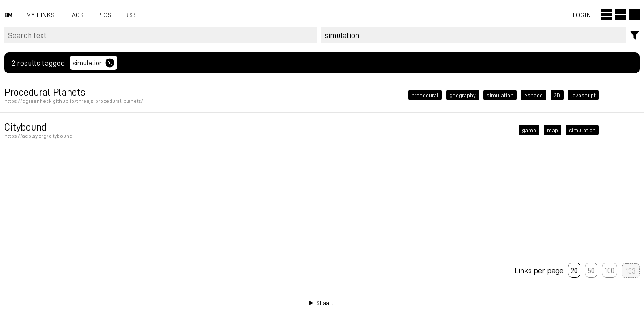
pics (105, 15)
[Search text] (161, 35)
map (553, 130)
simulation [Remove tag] (93, 63)
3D (557, 95)
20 (574, 270)
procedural (425, 95)
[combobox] (474, 35)
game (529, 130)
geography (463, 95)
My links (41, 15)
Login (582, 15)
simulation (500, 95)
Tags (76, 15)
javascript (583, 95)
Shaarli (325, 303)
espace (534, 95)
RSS (131, 15)
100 (610, 270)
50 (591, 270)
